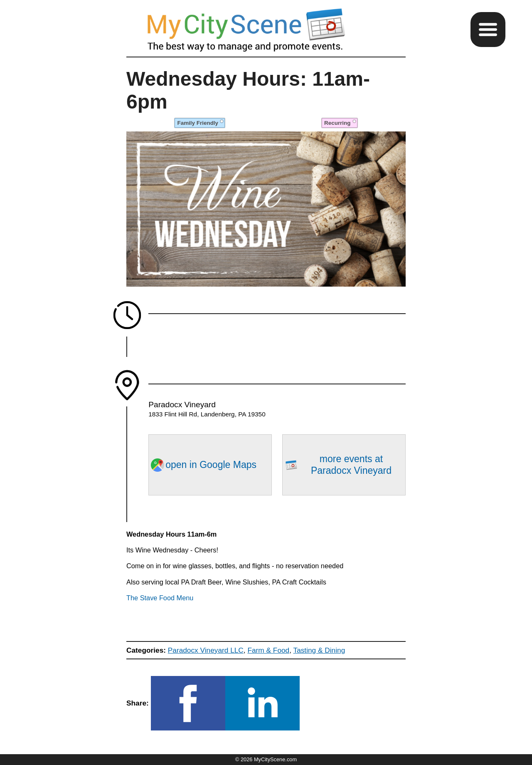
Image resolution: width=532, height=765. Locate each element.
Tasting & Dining (319, 650)
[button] (488, 30)
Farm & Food (268, 650)
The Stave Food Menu (160, 598)
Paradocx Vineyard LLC (206, 650)
